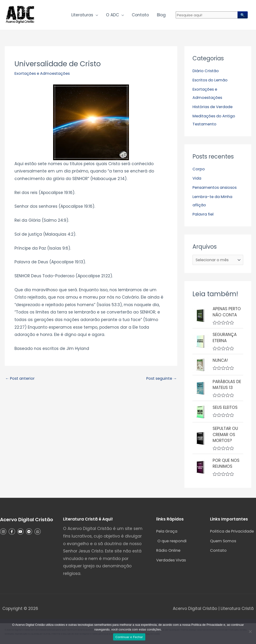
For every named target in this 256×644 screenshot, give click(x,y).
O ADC (112, 16)
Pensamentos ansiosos (216, 187)
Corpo (199, 169)
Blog (161, 16)
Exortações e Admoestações (44, 75)
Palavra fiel (204, 213)
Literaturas (82, 16)
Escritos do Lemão (211, 81)
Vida (197, 178)
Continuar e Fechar (129, 637)
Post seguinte (160, 380)
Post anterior (21, 380)
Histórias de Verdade (214, 107)
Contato (140, 16)
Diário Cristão (206, 72)
